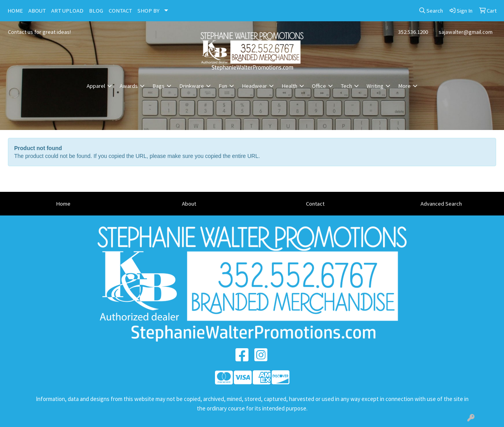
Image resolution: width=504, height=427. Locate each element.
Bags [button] (158, 86)
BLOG (96, 11)
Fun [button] (223, 86)
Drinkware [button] (192, 86)
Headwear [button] (254, 86)
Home (63, 204)
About (189, 204)
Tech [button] (346, 86)
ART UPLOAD (67, 11)
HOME (15, 11)
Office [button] (319, 86)
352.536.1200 (413, 32)
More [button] (404, 86)
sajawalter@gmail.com (466, 32)
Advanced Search (441, 204)
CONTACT (120, 11)
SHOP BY (148, 11)
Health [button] (289, 86)
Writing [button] (375, 86)
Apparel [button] (96, 86)
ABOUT (37, 11)
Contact (315, 204)
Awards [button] (129, 86)
